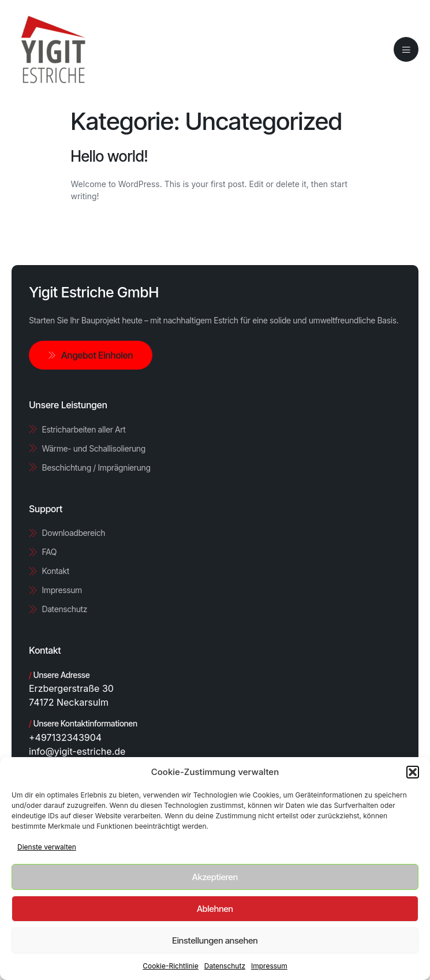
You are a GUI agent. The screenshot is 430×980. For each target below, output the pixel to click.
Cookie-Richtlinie (170, 966)
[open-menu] (406, 50)
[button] (413, 772)
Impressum (269, 966)
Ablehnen (215, 909)
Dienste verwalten (47, 847)
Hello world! (110, 156)
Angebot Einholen (91, 355)
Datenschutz (225, 966)
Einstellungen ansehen (215, 940)
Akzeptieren (215, 877)
